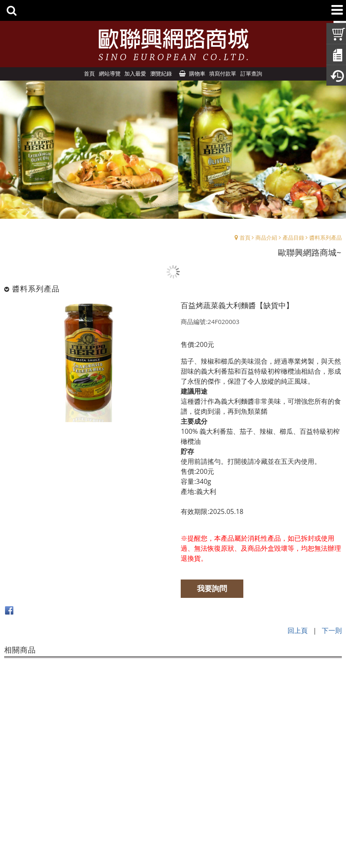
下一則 (332, 630)
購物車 (197, 73)
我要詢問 (213, 588)
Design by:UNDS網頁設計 (173, 847)
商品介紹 (266, 238)
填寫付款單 (223, 73)
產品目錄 (293, 238)
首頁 (245, 238)
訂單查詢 (251, 73)
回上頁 (298, 630)
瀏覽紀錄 (161, 73)
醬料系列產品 (326, 238)
